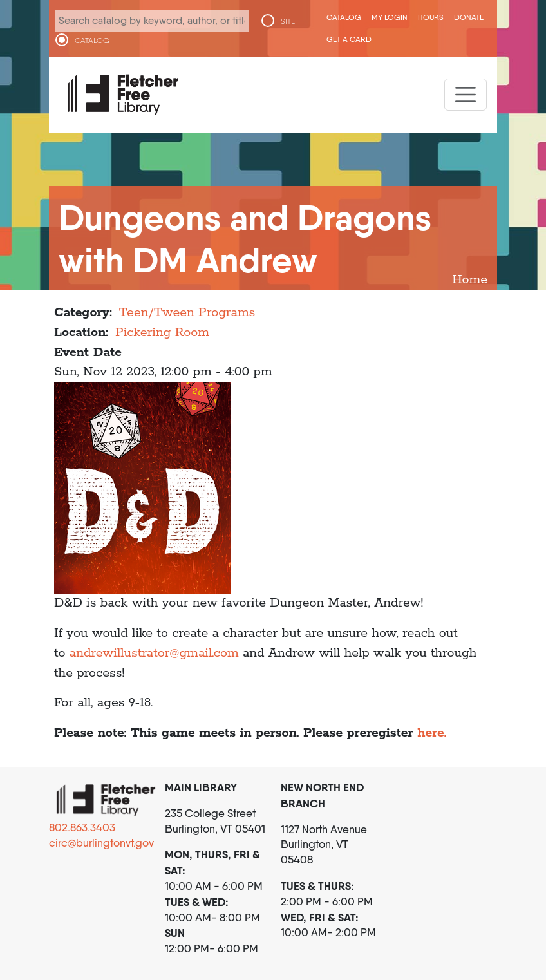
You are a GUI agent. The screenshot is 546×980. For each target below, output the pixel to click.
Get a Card (349, 39)
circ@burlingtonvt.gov (101, 843)
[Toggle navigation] (466, 95)
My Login (390, 17)
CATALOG (92, 41)
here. (434, 733)
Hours (431, 17)
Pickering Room (162, 333)
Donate (469, 17)
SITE (288, 21)
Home (470, 280)
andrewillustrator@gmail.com (154, 653)
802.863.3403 (82, 827)
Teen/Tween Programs (187, 313)
